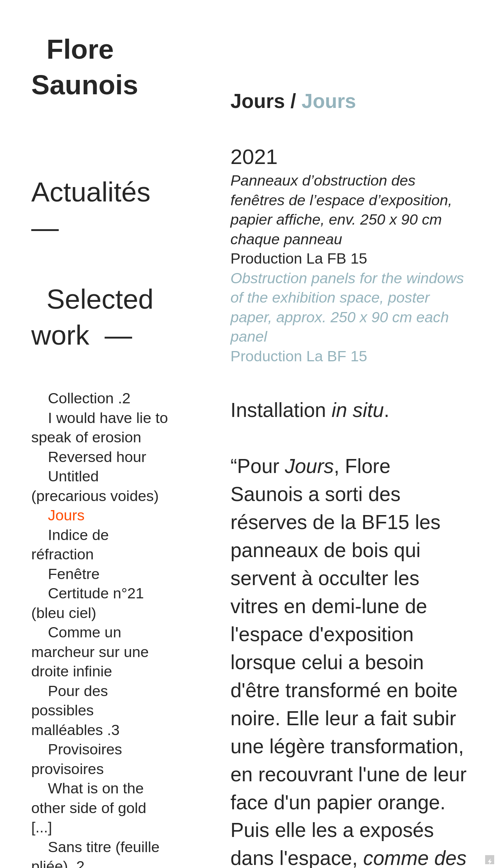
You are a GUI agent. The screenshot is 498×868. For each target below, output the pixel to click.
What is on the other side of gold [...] (89, 808)
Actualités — (95, 192)
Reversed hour (95, 457)
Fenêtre (74, 574)
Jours (62, 515)
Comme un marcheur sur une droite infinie (90, 652)
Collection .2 (89, 398)
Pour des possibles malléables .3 (76, 710)
